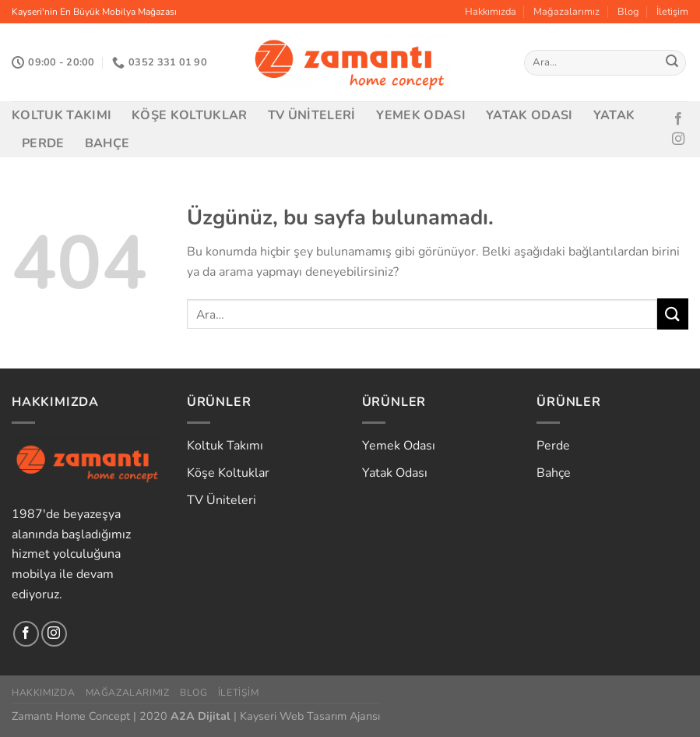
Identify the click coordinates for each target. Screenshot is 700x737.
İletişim (672, 12)
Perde (43, 143)
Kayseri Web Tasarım (293, 716)
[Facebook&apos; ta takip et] (678, 119)
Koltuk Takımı (62, 115)
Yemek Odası (421, 115)
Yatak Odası (529, 115)
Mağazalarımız (566, 12)
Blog (628, 12)
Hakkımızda (491, 12)
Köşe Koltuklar (189, 115)
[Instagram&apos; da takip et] (678, 139)
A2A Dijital (201, 716)
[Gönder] (672, 63)
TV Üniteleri (312, 115)
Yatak (614, 115)
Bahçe (107, 143)
